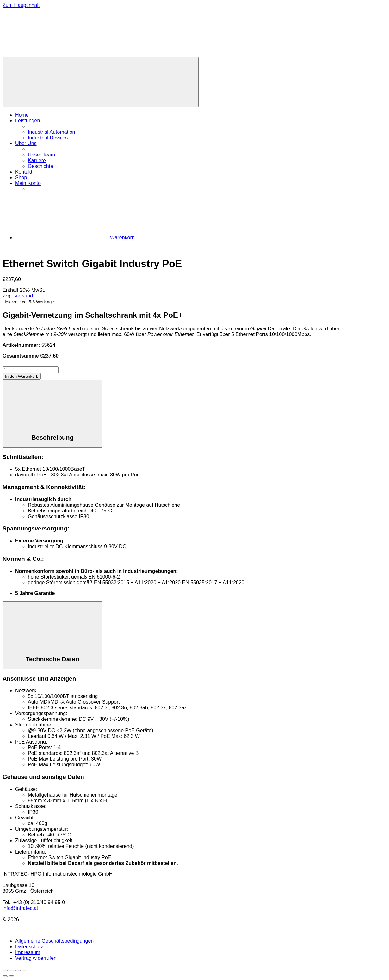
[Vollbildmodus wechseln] (11, 971)
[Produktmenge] (31, 370)
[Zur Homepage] (50, 54)
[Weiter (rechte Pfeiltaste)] (11, 976)
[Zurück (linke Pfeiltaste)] (5, 976)
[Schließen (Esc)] (24, 971)
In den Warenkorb (22, 376)
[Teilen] (18, 971)
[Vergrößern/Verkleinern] (5, 971)
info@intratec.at (20, 908)
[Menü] (101, 82)
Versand (24, 296)
